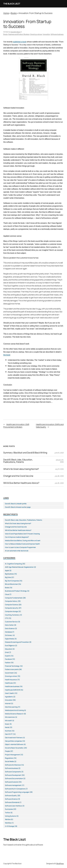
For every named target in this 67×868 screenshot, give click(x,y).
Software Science (11, 799)
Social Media (9, 761)
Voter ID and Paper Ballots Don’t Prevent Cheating (22, 534)
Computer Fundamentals (14, 598)
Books (14, 13)
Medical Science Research (14, 714)
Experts (8, 656)
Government (9, 673)
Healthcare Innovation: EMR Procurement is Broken (16, 426)
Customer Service (11, 622)
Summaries (9, 809)
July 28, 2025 (59, 476)
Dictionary (9, 635)
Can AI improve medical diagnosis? (17, 537)
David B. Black (16, 32)
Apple (7, 570)
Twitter (7, 813)
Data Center (9, 625)
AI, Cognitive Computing (13, 564)
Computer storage (11, 611)
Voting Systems (11, 816)
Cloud (7, 594)
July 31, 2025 (59, 469)
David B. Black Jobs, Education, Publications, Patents (18, 461)
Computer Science (11, 605)
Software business (57, 34)
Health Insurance (11, 680)
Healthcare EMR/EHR (12, 690)
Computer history (11, 601)
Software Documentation (14, 778)
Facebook (8, 659)
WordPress (60, 863)
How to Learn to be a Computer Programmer (20, 547)
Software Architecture (13, 765)
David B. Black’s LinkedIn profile (16, 504)
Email (7, 652)
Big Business (9, 574)
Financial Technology (12, 666)
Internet (8, 703)
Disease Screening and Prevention (17, 642)
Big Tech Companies (12, 581)
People (7, 751)
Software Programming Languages (17, 792)
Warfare (8, 819)
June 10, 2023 (59, 453)
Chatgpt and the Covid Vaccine (18, 476)
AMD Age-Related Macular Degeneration (19, 567)
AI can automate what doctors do (17, 551)
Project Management (12, 755)
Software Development (13, 775)
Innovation (46, 34)
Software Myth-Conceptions (15, 789)
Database (8, 632)
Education (9, 649)
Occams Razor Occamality (14, 748)
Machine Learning (11, 707)
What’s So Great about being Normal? (21, 469)
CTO (7, 618)
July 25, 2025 (59, 483)
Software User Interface (13, 806)
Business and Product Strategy (19, 34)
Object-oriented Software (14, 744)
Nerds (7, 727)
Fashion (8, 663)
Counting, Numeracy (12, 615)
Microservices (10, 717)
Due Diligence (10, 645)
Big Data (8, 577)
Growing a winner (36, 34)
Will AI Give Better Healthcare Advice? (21, 483)
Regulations (9, 758)
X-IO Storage (10, 826)
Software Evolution (12, 782)
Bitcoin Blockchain (11, 584)
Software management (13, 785)
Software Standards (12, 802)
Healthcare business (12, 686)
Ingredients (9, 697)
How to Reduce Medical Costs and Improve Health (22, 544)
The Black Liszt (12, 4)
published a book (20, 42)
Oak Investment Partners (14, 738)
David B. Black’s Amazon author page (18, 507)
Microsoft (8, 720)
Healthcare (9, 683)
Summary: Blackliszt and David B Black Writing (25, 453)
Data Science (10, 628)
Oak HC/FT (9, 734)
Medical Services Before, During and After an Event (23, 540)
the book (7, 355)
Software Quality (11, 795)
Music (7, 724)
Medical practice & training (14, 710)
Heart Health (10, 693)
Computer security (12, 608)
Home (6, 13)
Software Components (13, 772)
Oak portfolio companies (13, 741)
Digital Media (10, 639)
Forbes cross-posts (12, 669)
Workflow (8, 823)
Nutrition (8, 731)
